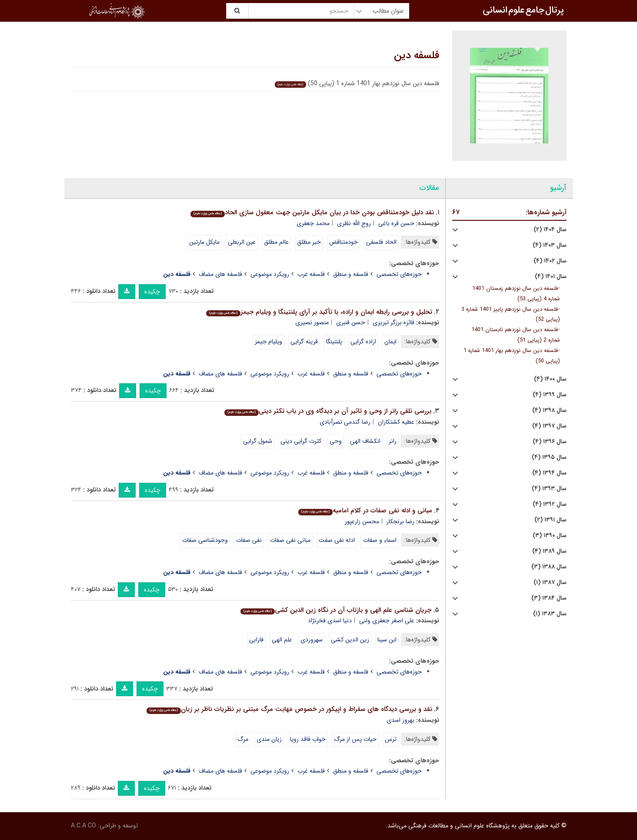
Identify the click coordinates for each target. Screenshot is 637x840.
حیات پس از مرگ (355, 739)
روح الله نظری (354, 223)
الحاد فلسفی (381, 242)
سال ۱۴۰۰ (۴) (550, 379)
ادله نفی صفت (337, 540)
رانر (393, 441)
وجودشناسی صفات (205, 540)
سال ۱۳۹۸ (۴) (549, 410)
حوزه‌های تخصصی (399, 274)
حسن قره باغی (396, 223)
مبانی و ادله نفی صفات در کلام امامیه (365, 511)
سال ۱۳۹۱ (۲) (550, 520)
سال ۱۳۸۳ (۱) (550, 614)
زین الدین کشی (350, 640)
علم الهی (282, 640)
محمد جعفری (313, 223)
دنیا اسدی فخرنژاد (330, 621)
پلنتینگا (334, 342)
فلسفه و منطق (351, 274)
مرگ (243, 739)
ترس (391, 739)
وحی (336, 441)
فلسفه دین (417, 56)
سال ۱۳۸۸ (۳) (549, 567)
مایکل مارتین (204, 242)
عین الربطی (242, 242)
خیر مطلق (309, 242)
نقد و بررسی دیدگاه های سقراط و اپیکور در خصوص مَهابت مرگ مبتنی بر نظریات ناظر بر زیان (289, 709)
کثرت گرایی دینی (301, 441)
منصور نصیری (312, 322)
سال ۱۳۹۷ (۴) (549, 426)
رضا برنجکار (400, 521)
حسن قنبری (351, 322)
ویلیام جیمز (268, 342)
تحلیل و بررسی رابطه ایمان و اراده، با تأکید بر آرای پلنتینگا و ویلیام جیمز (319, 312)
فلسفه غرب (311, 274)
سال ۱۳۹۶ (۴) (550, 442)
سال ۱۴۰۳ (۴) (550, 245)
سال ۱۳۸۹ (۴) (549, 551)
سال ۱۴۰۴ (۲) (550, 230)
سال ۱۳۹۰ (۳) (550, 536)
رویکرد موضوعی (270, 274)
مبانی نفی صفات (290, 540)
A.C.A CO (83, 826)
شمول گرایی (258, 441)
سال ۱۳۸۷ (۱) (550, 583)
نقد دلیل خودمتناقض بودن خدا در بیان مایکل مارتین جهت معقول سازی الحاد (312, 212)
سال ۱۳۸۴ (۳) (549, 598)
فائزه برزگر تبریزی (394, 322)
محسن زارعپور (362, 521)
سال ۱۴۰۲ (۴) (550, 261)
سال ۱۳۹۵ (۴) (549, 457)
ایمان (390, 342)
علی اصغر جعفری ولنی (387, 621)
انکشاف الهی (365, 441)
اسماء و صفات (380, 540)
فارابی (256, 640)
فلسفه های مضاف (220, 274)
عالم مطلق (276, 242)
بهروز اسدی (400, 720)
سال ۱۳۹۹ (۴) (550, 395)
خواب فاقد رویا (308, 739)
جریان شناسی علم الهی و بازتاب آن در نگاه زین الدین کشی (336, 610)
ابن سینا (387, 640)
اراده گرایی (363, 342)
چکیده (152, 292)
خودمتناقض (344, 242)
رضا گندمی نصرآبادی (345, 422)
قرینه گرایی (304, 342)
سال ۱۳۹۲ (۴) (550, 504)
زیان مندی (269, 739)
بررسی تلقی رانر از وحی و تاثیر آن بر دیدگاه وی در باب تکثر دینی (328, 411)
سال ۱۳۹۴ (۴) (549, 473)
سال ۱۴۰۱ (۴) (551, 277)
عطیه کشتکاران (396, 422)
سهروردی (312, 640)
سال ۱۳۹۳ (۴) (549, 489)
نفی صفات (249, 540)
